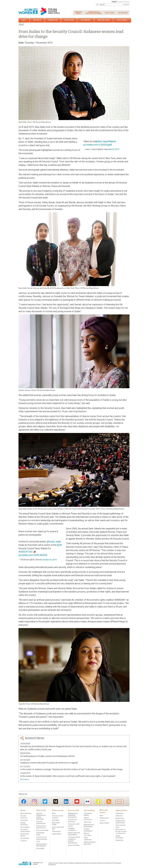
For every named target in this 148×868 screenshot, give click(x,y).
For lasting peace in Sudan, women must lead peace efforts (47, 756)
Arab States (56, 820)
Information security (89, 863)
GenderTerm (119, 840)
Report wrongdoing (75, 863)
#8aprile (112, 141)
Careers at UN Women (104, 863)
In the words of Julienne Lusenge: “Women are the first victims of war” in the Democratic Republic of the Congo (71, 769)
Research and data (74, 845)
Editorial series (104, 818)
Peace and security (42, 830)
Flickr (88, 802)
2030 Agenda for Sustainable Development (73, 815)
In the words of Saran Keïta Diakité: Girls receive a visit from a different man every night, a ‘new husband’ (68, 776)
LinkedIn (66, 802)
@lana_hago (102, 141)
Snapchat (98, 802)
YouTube (77, 802)
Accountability (25, 827)
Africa (54, 814)
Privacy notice (63, 863)
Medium (56, 802)
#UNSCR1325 (25, 552)
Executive (78, 13)
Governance (24, 820)
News (101, 816)
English (114, 2)
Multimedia (119, 816)
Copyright (36, 863)
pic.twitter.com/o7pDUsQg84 (98, 145)
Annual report (120, 818)
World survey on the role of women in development (121, 832)
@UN (59, 545)
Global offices (56, 832)
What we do (37, 20)
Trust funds (110, 13)
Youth (38, 842)
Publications (119, 814)
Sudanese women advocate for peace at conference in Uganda (49, 763)
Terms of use (53, 863)
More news (24, 779)
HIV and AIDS (40, 849)
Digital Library (122, 20)
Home (21, 25)
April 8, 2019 (114, 149)
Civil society (87, 822)
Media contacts (104, 823)
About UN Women (26, 814)
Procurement (25, 838)
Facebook (24, 802)
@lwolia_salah (54, 542)
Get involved (123, 13)
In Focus (102, 821)
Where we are (53, 20)
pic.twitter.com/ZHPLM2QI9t (33, 555)
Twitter (45, 802)
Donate (119, 802)
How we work (69, 20)
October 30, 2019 (50, 560)
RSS (109, 802)
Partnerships (86, 20)
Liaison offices (57, 834)
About (24, 20)
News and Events (104, 20)
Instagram (34, 802)
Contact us (24, 841)
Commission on (93, 13)
